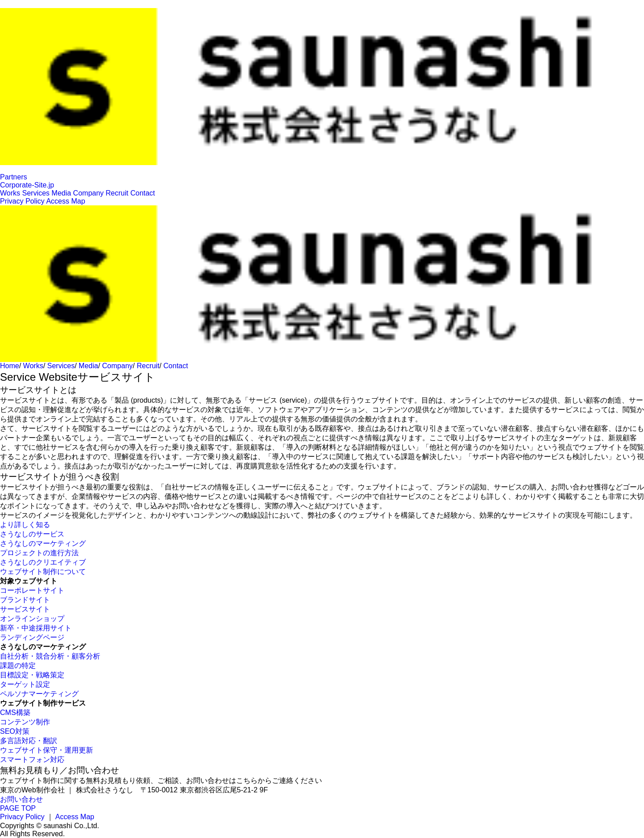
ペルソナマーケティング (39, 694)
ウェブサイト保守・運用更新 (47, 750)
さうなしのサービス (32, 534)
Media (61, 193)
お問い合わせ (21, 799)
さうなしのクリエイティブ (43, 562)
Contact (142, 193)
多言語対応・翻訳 (29, 741)
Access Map (66, 201)
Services (36, 193)
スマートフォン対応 (32, 759)
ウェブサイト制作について (43, 572)
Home (10, 366)
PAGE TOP (18, 808)
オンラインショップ (32, 619)
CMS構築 (15, 713)
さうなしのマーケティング (43, 543)
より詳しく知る (25, 525)
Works (10, 193)
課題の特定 (18, 666)
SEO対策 (15, 731)
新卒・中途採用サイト (36, 628)
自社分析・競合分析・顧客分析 (50, 656)
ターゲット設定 (25, 684)
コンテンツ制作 (25, 722)
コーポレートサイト (32, 590)
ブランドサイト (25, 600)
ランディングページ (32, 637)
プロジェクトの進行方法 (39, 553)
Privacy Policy (22, 201)
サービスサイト (25, 609)
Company (88, 193)
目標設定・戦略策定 (32, 675)
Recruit (117, 193)
